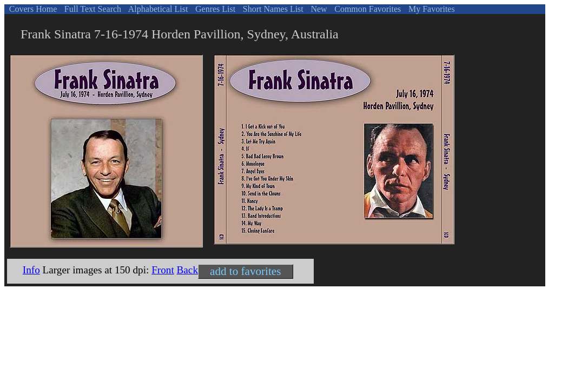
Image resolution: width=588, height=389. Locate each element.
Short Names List (272, 9)
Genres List (214, 9)
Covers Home (32, 9)
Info (31, 270)
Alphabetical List (157, 9)
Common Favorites (366, 9)
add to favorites (245, 271)
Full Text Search (92, 9)
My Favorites (431, 9)
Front (163, 270)
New (318, 9)
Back (187, 270)
